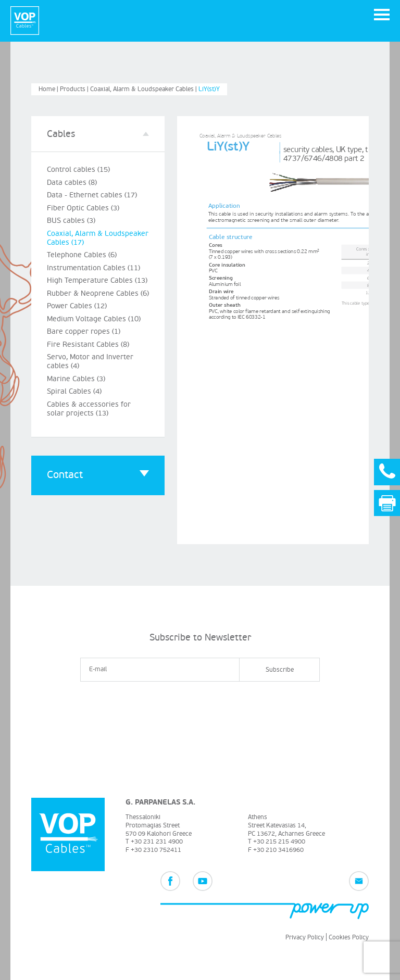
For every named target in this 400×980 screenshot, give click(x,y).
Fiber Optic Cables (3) (83, 208)
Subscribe (280, 670)
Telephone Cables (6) (82, 255)
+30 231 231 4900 (157, 842)
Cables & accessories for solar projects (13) (89, 409)
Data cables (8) (72, 183)
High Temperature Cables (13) (97, 280)
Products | (75, 89)
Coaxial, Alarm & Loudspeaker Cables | (144, 89)
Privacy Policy (305, 938)
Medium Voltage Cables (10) (94, 319)
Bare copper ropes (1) (84, 331)
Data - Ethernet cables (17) (92, 195)
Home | (49, 89)
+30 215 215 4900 (279, 842)
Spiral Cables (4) (74, 391)
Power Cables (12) (77, 306)
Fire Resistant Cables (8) (88, 344)
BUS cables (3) (71, 221)
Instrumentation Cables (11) (93, 268)
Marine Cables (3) (76, 379)
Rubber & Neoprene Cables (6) (98, 293)
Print (387, 503)
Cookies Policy (349, 938)
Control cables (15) (78, 169)
